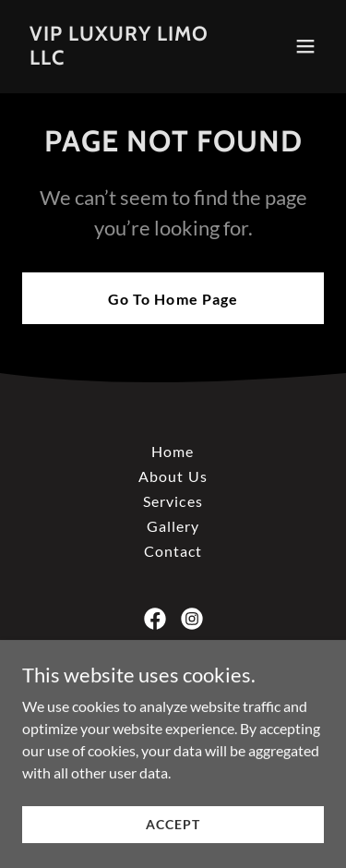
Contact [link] (173, 551)
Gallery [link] (173, 526)
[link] (128, 59)
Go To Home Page (173, 299)
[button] (305, 46)
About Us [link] (173, 476)
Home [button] (173, 451)
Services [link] (173, 501)
